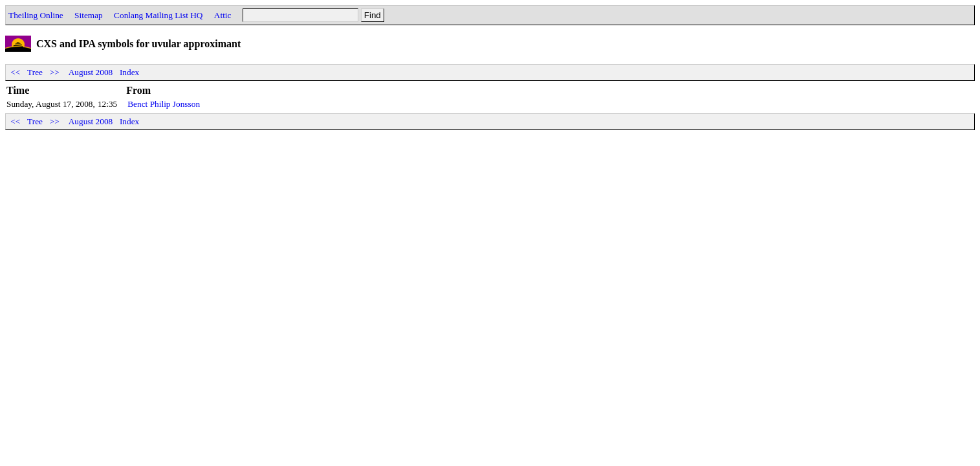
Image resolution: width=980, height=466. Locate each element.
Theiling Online (36, 15)
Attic (223, 15)
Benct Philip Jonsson (164, 104)
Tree (35, 72)
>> (54, 72)
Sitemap (89, 15)
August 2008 (91, 72)
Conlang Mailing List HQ (158, 15)
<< (16, 72)
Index (129, 72)
